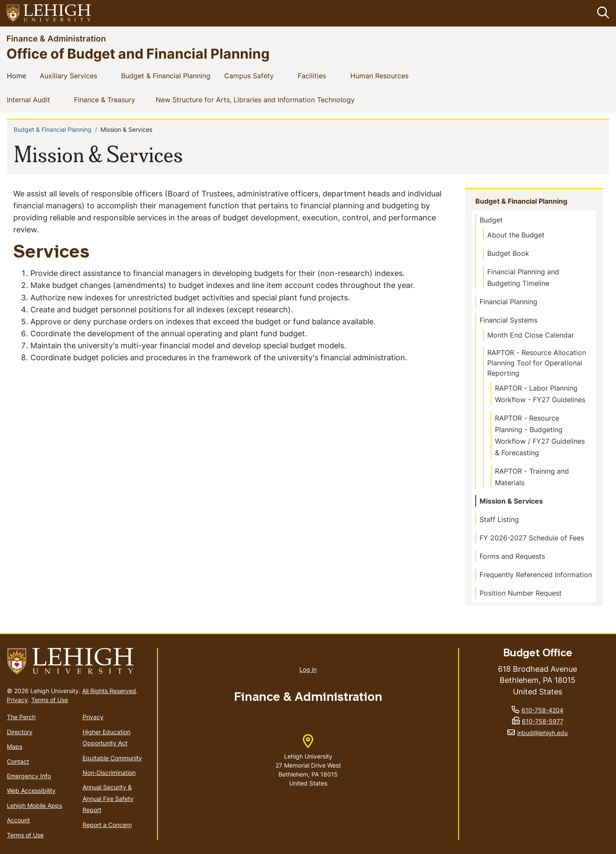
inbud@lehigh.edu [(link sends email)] (542, 733)
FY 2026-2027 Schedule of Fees (532, 538)
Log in (308, 669)
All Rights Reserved (109, 691)
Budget (491, 220)
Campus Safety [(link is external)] (256, 75)
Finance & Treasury (106, 99)
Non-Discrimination (109, 772)
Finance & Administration (56, 38)
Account (18, 820)
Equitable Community (112, 758)
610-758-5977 (543, 722)
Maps (15, 746)
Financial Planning (508, 302)
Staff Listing (499, 519)
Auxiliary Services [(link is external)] (75, 75)
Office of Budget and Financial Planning (138, 53)
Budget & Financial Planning (167, 75)
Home (18, 75)
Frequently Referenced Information (536, 575)
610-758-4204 (542, 710)
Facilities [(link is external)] (319, 75)
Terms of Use (50, 700)
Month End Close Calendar (531, 335)
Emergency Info (29, 776)
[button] (601, 13)
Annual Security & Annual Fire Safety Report (108, 799)
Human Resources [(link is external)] (386, 75)
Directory (20, 732)
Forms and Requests (512, 556)
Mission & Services (511, 501)
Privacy (17, 700)
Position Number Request (521, 593)
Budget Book (508, 253)
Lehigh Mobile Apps (34, 805)
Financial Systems (508, 320)
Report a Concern (107, 825)
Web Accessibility (31, 791)
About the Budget (516, 235)
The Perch (21, 717)
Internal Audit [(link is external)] (35, 99)
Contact (18, 761)
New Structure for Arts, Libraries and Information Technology (257, 99)
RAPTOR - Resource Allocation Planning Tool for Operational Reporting (537, 363)
